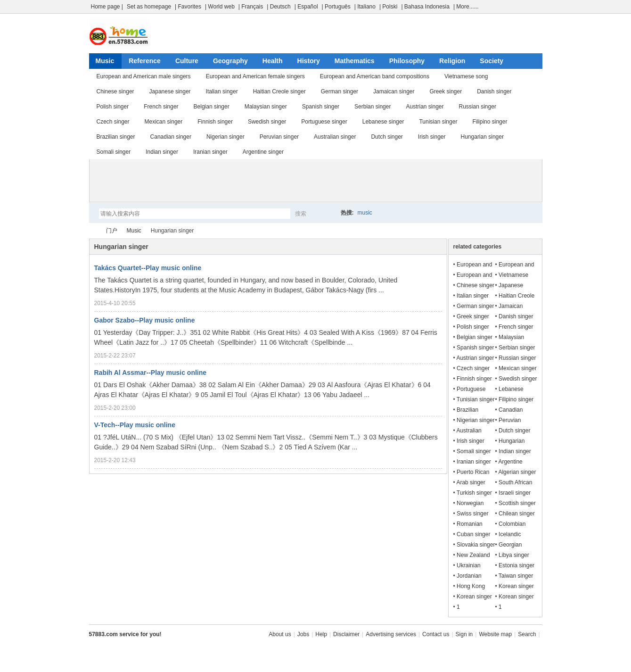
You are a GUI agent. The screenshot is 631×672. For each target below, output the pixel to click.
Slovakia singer (476, 545)
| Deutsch (279, 7)
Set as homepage (149, 7)
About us (280, 634)
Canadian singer (171, 137)
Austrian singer (425, 107)
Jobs (303, 634)
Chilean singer (517, 514)
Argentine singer (263, 152)
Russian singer (478, 107)
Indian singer (162, 152)
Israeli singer (515, 493)
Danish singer (494, 91)
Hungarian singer (482, 137)
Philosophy (407, 61)
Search (527, 634)
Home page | (107, 7)
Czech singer (113, 122)
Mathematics (355, 61)
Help (321, 634)
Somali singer (114, 152)
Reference (145, 61)
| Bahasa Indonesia (425, 7)
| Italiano (365, 7)
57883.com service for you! (125, 634)
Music (105, 61)
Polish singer (113, 107)
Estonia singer (516, 565)
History (309, 61)
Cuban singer (473, 534)
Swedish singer (267, 122)
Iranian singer (210, 152)
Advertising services (391, 634)
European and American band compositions (375, 76)
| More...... (466, 7)
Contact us (436, 634)
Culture (187, 61)
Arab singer (471, 482)
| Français (251, 7)
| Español (306, 7)
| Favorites (188, 7)
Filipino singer (490, 122)
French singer (161, 107)
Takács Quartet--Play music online (148, 268)
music (365, 213)
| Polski (388, 7)
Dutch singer (387, 137)
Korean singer (516, 586)
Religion (452, 61)
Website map (495, 634)
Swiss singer (472, 514)
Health (273, 61)
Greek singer (446, 91)
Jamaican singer (394, 91)
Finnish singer (215, 122)
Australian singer (335, 137)
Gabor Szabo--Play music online (145, 320)
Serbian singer (373, 107)
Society (492, 61)
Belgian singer (212, 107)
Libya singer (514, 555)
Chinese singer (115, 91)
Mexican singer (164, 122)
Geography (230, 61)
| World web (220, 7)
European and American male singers (144, 76)
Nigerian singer (225, 137)
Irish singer (432, 137)
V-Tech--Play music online (135, 425)
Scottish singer (517, 503)
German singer (340, 91)
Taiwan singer (516, 576)
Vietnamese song (466, 76)
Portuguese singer (324, 122)
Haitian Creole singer (279, 91)
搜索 (301, 214)
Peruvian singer (279, 137)
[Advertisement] (316, 181)
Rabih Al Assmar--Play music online (151, 373)
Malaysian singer (266, 107)
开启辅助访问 (540, 7)
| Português (336, 7)
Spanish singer (321, 107)
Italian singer (222, 91)
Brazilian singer (116, 137)
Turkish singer (474, 493)
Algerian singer (517, 472)
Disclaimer (346, 634)
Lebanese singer (383, 122)
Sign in (464, 634)
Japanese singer (170, 91)
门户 (112, 231)
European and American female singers (255, 76)
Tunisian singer (438, 122)
